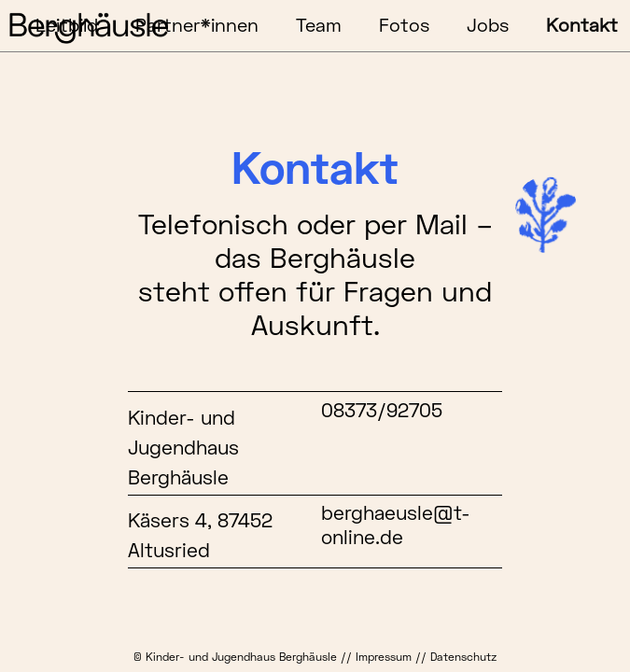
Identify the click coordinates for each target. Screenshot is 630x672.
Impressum (384, 657)
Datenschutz (463, 657)
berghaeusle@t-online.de (396, 524)
